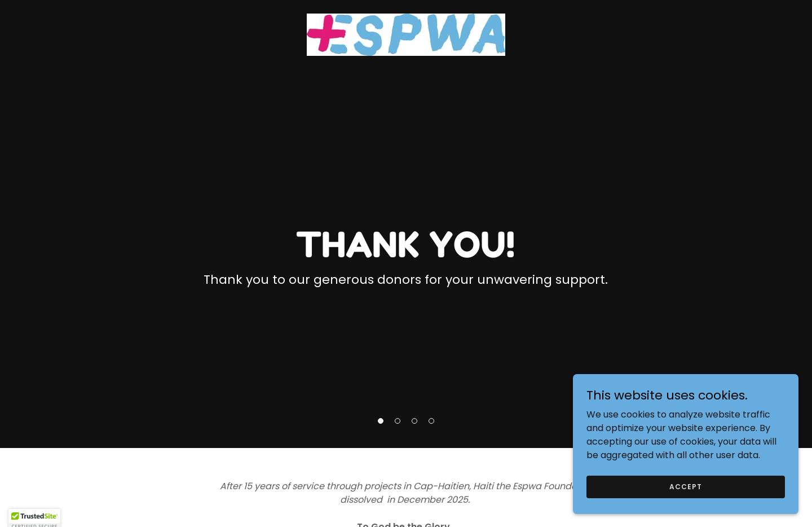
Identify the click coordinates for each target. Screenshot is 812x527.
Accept (685, 486)
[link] (406, 34)
